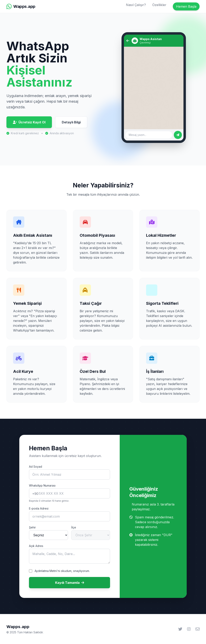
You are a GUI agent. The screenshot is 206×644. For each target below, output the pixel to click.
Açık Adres (36, 546)
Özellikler (159, 5)
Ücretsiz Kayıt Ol (29, 122)
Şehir (32, 527)
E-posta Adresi (39, 508)
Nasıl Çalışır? (136, 5)
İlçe (74, 527)
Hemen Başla (186, 6)
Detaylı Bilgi (71, 122)
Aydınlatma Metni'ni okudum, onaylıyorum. (62, 571)
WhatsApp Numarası (42, 485)
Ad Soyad (36, 467)
